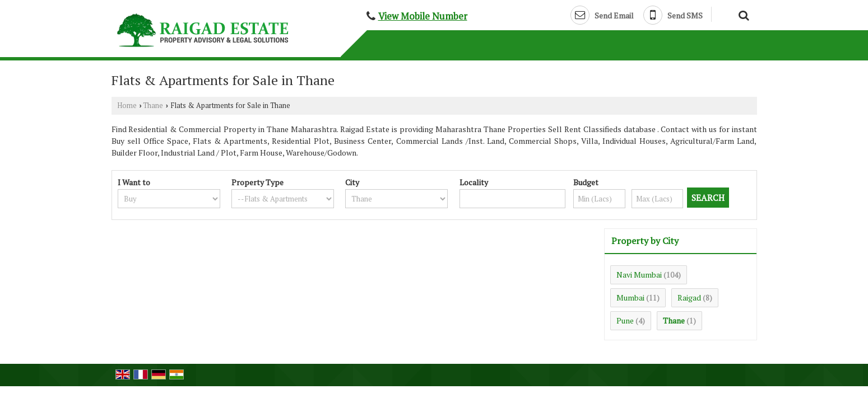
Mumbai (630, 297)
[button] (423, 16)
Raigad (689, 297)
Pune (625, 320)
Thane (153, 106)
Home (127, 106)
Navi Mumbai (639, 275)
